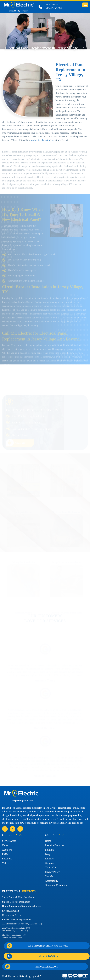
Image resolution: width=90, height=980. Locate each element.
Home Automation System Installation (21, 906)
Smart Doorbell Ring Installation (19, 897)
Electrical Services (54, 845)
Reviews (49, 859)
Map (41, 924)
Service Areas (9, 841)
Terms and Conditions (56, 885)
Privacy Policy (52, 872)
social (13, 829)
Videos (6, 863)
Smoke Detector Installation (16, 902)
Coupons (49, 863)
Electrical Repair (11, 911)
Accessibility (52, 881)
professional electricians (43, 146)
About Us (7, 850)
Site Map (50, 876)
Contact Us (51, 867)
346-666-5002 (53, 8)
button (85, 5)
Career (5, 845)
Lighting (49, 850)
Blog (47, 854)
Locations (7, 859)
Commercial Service (12, 915)
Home (48, 841)
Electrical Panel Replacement (17, 920)
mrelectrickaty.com (46, 966)
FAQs (5, 854)
